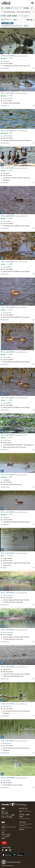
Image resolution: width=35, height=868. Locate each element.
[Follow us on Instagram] (10, 850)
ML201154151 (5, 450)
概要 (3, 822)
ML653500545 (5, 143)
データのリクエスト (25, 819)
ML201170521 (5, 410)
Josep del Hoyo (7, 221)
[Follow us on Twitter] (6, 850)
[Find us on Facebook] (3, 850)
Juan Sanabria (7, 440)
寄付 (4, 843)
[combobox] (17, 12)
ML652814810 (5, 605)
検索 (3, 809)
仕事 (3, 832)
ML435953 (4, 568)
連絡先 (3, 838)
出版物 (21, 817)
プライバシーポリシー (26, 828)
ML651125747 (5, 679)
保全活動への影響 (24, 815)
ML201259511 (5, 364)
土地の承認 (22, 822)
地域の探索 (5, 813)
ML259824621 (5, 525)
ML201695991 (5, 183)
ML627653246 (5, 753)
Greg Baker (6, 61)
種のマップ (5, 811)
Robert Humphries (8, 596)
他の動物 (26, 8)
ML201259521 (5, 320)
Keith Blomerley (7, 707)
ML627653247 (5, 716)
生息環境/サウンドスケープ (13, 8)
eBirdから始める (6, 834)
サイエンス (23, 809)
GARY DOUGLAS (8, 99)
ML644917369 (5, 487)
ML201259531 (5, 274)
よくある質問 (5, 836)
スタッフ (4, 831)
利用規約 (22, 829)
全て (32, 8)
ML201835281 (5, 68)
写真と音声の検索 (7, 817)
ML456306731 (5, 106)
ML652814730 (5, 642)
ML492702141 (5, 788)
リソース (4, 825)
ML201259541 (5, 228)
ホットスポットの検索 (8, 815)
